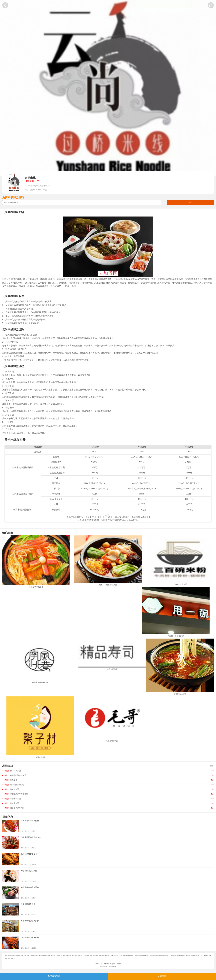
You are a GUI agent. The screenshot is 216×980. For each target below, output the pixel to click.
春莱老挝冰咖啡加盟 (15, 775)
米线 (45, 190)
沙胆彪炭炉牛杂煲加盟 (16, 794)
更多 (212, 766)
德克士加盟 (12, 803)
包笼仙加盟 (12, 789)
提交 (190, 202)
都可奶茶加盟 (13, 771)
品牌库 (33, 190)
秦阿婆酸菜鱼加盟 (14, 785)
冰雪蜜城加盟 (13, 799)
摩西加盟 (11, 780)
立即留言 (162, 976)
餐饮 (39, 190)
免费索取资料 (54, 976)
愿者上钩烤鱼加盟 (14, 808)
